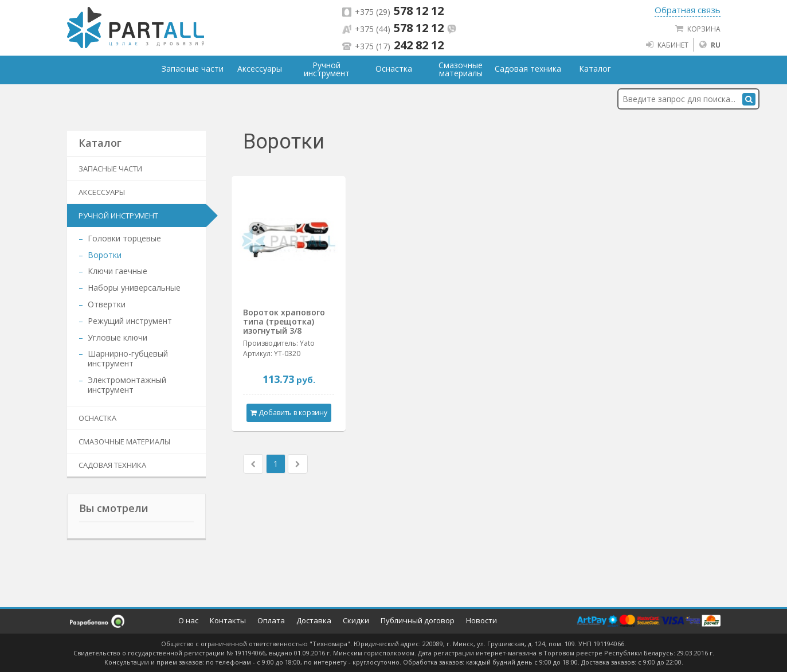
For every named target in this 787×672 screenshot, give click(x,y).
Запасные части (110, 169)
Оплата (271, 620)
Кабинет (667, 45)
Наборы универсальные (134, 288)
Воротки (105, 255)
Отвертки (107, 304)
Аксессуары (102, 192)
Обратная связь (688, 10)
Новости (481, 620)
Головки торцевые (124, 238)
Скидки (356, 620)
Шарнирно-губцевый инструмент (128, 358)
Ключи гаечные (118, 271)
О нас (188, 620)
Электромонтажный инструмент (127, 385)
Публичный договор (418, 620)
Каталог (595, 69)
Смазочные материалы (124, 442)
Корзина (698, 29)
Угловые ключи (118, 337)
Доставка (314, 620)
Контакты (228, 620)
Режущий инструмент (130, 321)
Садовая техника (112, 465)
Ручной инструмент (118, 216)
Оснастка (97, 418)
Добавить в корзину (289, 413)
